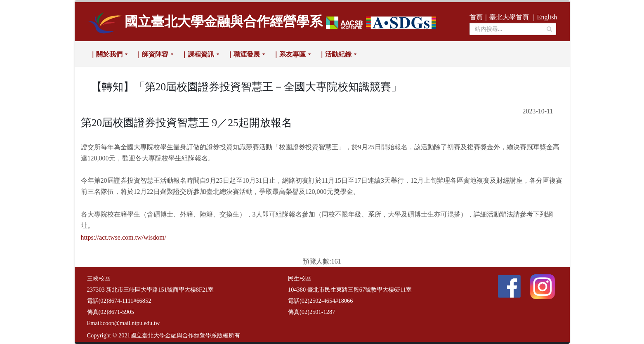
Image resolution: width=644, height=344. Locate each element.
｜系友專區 (289, 54)
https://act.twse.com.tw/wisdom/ (124, 237)
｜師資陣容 (152, 54)
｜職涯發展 (243, 54)
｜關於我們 (106, 54)
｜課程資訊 (198, 54)
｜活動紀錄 (335, 54)
